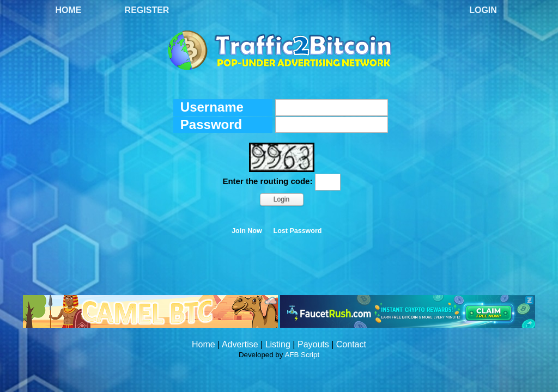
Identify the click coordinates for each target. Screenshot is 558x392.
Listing (278, 344)
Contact (351, 344)
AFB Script (302, 355)
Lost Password (298, 231)
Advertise (240, 344)
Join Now (247, 231)
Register (147, 10)
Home (69, 10)
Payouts (313, 344)
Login (483, 10)
